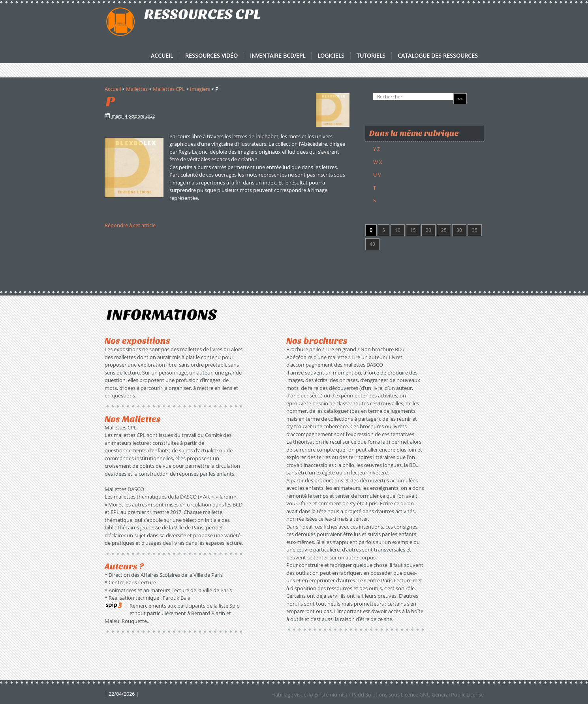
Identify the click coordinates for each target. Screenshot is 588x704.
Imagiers (200, 89)
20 (428, 230)
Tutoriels (371, 56)
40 (372, 244)
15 (413, 230)
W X (378, 162)
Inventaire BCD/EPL (278, 56)
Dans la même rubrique (414, 133)
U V (377, 175)
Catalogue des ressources (438, 56)
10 (398, 230)
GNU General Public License (452, 695)
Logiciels (331, 56)
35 (475, 230)
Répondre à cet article (130, 225)
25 (444, 230)
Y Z (377, 149)
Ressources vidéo (211, 56)
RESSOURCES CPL (202, 14)
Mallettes (137, 89)
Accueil (162, 56)
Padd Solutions (370, 695)
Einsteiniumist (331, 695)
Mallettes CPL (169, 89)
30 (459, 230)
